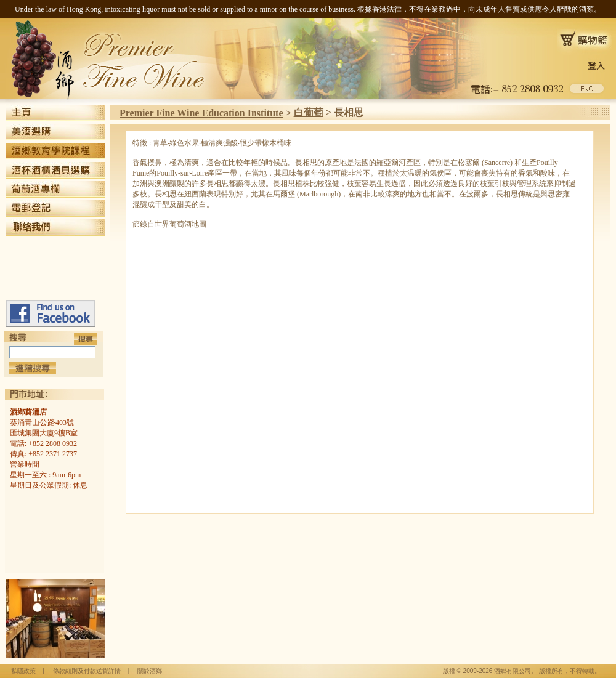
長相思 (349, 112)
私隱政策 (23, 671)
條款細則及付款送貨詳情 (87, 671)
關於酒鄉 (150, 671)
